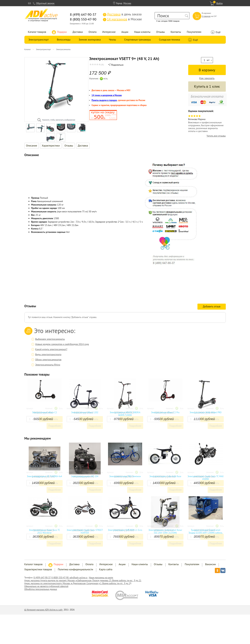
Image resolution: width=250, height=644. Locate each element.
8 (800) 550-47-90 (60, 578)
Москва (127, 3)
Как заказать (207, 78)
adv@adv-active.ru (78, 578)
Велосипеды (64, 40)
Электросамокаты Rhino (48, 365)
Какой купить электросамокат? (51, 349)
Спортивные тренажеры (138, 40)
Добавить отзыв (212, 306)
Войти (220, 3)
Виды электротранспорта (48, 354)
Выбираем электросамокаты (50, 339)
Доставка (78, 32)
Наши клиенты (142, 32)
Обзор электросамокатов (48, 360)
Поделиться (116, 65)
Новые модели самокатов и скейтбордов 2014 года (62, 344)
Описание (32, 146)
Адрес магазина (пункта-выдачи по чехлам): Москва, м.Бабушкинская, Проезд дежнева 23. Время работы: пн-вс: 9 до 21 (83, 580)
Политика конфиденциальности (76, 569)
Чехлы (112, 40)
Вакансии (210, 564)
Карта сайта (106, 569)
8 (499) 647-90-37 (42, 578)
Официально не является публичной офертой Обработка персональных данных (46, 588)
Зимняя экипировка (90, 40)
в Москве (122, 19)
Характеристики (51, 146)
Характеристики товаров (38, 569)
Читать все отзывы (216, 136)
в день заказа (122, 14)
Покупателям (194, 32)
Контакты (176, 32)
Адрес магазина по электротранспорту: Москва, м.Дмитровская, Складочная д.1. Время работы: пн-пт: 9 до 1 (77, 583)
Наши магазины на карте (101, 578)
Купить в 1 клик (207, 86)
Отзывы (161, 32)
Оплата (93, 32)
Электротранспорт (39, 40)
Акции (125, 32)
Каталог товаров (37, 32)
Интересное (109, 32)
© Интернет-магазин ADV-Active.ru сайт (44, 610)
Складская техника (170, 40)
